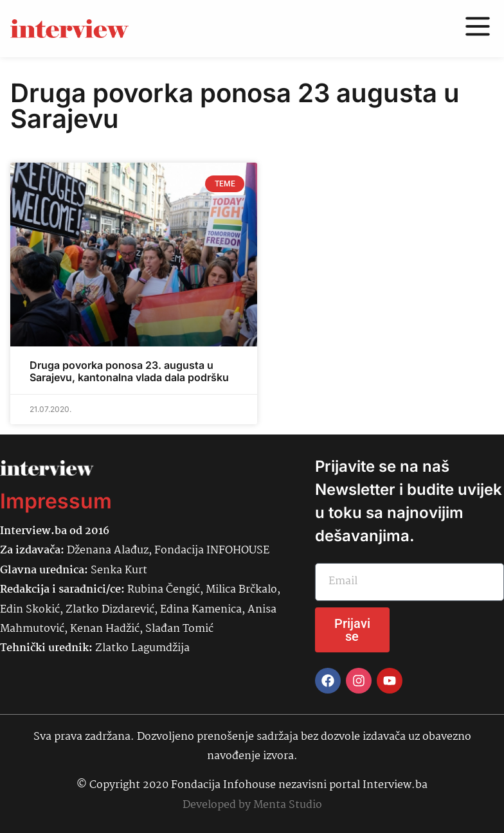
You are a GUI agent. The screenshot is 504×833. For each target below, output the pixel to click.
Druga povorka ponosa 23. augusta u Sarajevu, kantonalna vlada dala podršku (129, 371)
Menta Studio (288, 805)
